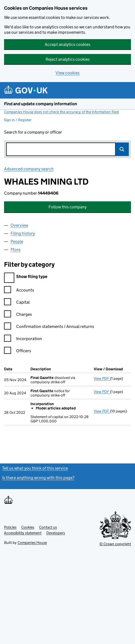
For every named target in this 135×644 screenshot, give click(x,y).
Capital (17, 303)
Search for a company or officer (33, 132)
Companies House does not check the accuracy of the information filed (61, 112)
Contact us (48, 527)
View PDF (102, 378)
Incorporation (23, 339)
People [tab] (17, 241)
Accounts (19, 291)
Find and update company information (41, 104)
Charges (18, 315)
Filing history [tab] (23, 233)
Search (122, 149)
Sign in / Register (18, 120)
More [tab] (15, 250)
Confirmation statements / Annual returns (49, 327)
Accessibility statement (23, 533)
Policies (10, 527)
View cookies (67, 73)
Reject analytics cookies (68, 59)
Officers (18, 352)
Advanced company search (29, 169)
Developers (56, 533)
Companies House (32, 543)
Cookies (28, 527)
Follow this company (67, 207)
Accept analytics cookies (67, 44)
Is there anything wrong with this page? (38, 478)
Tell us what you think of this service (35, 468)
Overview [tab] (19, 225)
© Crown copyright (115, 544)
